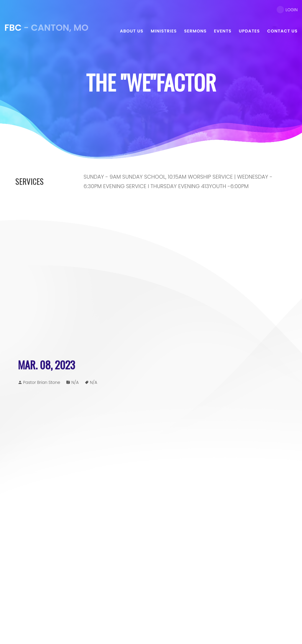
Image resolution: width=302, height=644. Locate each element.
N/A (75, 382)
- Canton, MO (46, 28)
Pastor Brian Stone (42, 382)
